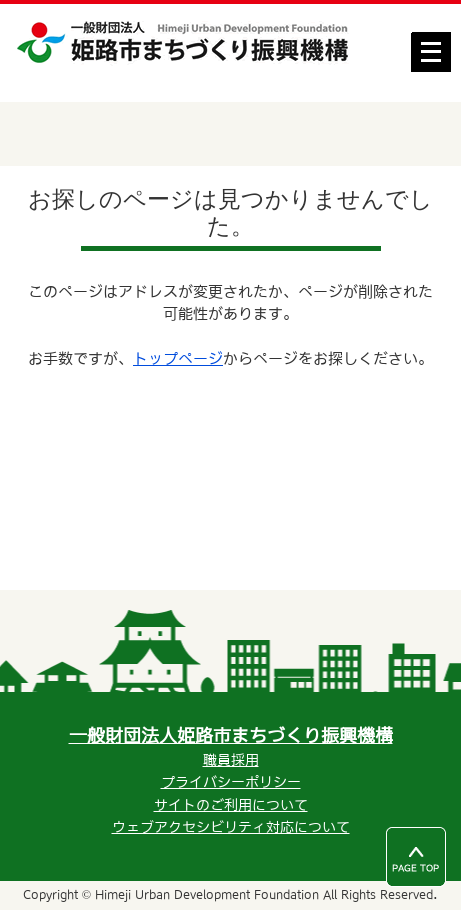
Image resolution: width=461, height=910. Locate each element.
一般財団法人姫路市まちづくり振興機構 (231, 735)
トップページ (178, 358)
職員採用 (231, 760)
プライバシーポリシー (231, 782)
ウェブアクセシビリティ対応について (231, 827)
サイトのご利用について (231, 805)
